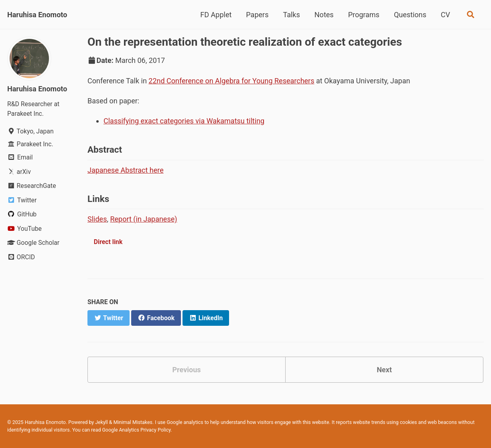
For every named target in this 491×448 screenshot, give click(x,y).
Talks (291, 15)
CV (445, 15)
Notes (324, 15)
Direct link (108, 242)
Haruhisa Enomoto (37, 15)
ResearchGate (32, 186)
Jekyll (101, 422)
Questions (410, 15)
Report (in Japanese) (143, 219)
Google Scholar (33, 243)
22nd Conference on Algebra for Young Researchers (231, 81)
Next (384, 370)
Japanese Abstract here (126, 170)
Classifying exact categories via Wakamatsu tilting (184, 121)
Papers (257, 15)
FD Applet (216, 15)
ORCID (21, 257)
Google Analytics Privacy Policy (136, 430)
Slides (97, 219)
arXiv (19, 172)
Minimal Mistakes (133, 422)
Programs (364, 15)
